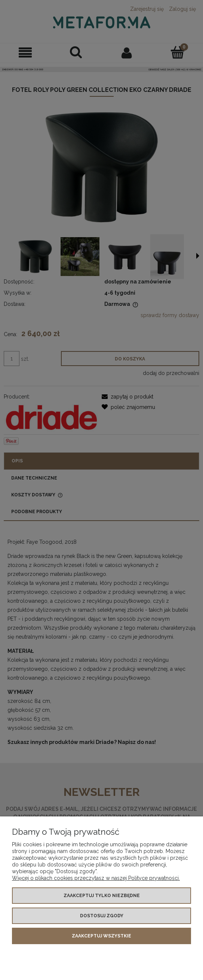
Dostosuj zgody (102, 916)
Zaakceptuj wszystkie (101, 936)
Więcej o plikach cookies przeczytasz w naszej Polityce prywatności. (96, 878)
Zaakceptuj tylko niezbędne (102, 896)
